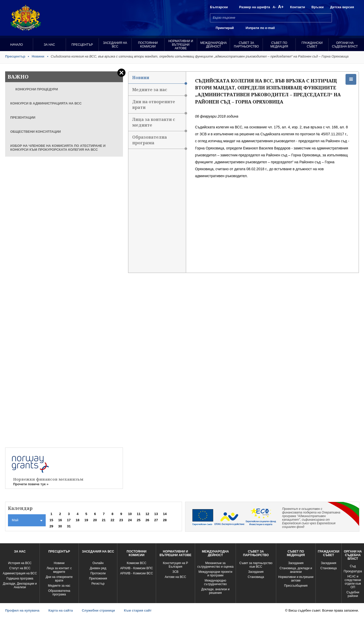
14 (165, 514)
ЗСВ (176, 572)
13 (156, 514)
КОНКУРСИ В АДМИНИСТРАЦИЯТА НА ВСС (46, 103)
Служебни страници (98, 610)
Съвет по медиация (279, 45)
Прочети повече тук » (31, 484)
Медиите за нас (159, 91)
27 (156, 520)
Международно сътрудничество (215, 582)
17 (69, 520)
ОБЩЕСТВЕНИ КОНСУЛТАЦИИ (36, 132)
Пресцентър (82, 45)
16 (60, 520)
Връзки (318, 7)
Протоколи (98, 573)
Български (219, 7)
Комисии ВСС (137, 563)
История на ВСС (20, 563)
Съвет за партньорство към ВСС (256, 565)
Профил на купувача (22, 610)
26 (147, 520)
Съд (353, 566)
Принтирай (225, 28)
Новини (38, 56)
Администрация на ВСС (20, 573)
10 (130, 514)
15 (51, 520)
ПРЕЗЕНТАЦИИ (23, 117)
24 (130, 520)
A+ (281, 7)
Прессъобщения (296, 586)
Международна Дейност (213, 45)
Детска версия (342, 7)
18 (78, 520)
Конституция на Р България (175, 565)
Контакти (298, 7)
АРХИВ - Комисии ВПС (136, 568)
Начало (17, 45)
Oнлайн (98, 563)
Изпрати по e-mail (260, 28)
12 (147, 514)
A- (274, 7)
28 (165, 520)
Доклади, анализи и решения (215, 591)
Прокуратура (353, 571)
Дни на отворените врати (159, 106)
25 (139, 520)
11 (139, 514)
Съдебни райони (353, 594)
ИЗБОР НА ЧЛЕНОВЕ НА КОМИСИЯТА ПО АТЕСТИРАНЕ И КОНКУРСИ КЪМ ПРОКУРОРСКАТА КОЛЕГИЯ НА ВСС (58, 148)
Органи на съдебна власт (345, 45)
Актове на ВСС (175, 577)
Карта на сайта (60, 610)
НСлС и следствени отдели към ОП (353, 582)
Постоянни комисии (148, 45)
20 (95, 520)
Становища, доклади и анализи (296, 570)
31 (69, 526)
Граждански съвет (312, 45)
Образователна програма (159, 142)
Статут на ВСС (20, 568)
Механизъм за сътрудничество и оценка (215, 565)
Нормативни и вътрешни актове (181, 45)
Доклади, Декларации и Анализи (20, 585)
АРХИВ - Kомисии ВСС (137, 573)
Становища (256, 577)
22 (112, 520)
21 (104, 520)
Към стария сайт (138, 610)
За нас (50, 45)
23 (121, 520)
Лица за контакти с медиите (159, 124)
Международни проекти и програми (215, 574)
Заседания (256, 572)
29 (51, 526)
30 (60, 526)
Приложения (98, 578)
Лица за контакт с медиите (59, 570)
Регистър (98, 584)
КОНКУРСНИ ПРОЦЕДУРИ (37, 89)
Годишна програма (20, 578)
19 (86, 520)
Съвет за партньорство (246, 45)
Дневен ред (98, 568)
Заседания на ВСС (115, 45)
